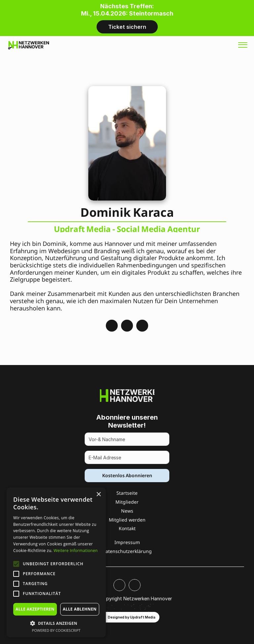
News (127, 511)
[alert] (56, 562)
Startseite (127, 493)
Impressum (127, 542)
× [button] (98, 495)
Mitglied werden (127, 520)
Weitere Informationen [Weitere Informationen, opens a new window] (76, 551)
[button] (56, 623)
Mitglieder (127, 502)
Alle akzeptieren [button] (35, 609)
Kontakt (127, 528)
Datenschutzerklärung (127, 551)
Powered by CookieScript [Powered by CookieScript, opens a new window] (56, 630)
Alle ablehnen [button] (80, 609)
